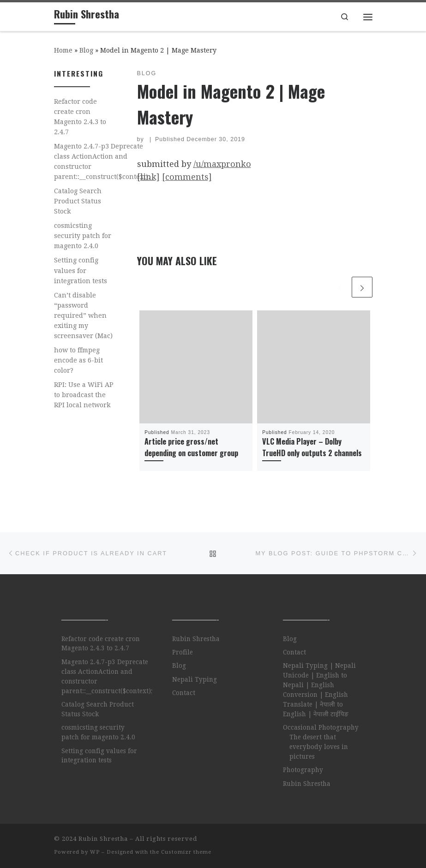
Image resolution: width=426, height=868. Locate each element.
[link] (148, 177)
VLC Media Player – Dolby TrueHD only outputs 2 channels (312, 447)
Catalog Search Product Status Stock (78, 201)
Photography (303, 770)
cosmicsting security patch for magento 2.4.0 (83, 236)
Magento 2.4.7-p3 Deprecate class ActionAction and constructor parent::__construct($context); (102, 161)
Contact (184, 693)
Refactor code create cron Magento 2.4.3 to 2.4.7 (80, 117)
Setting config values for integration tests (81, 270)
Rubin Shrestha (196, 639)
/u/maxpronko (222, 164)
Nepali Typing (195, 679)
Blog (86, 50)
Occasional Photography (321, 727)
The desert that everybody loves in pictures (319, 747)
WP (95, 852)
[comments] (187, 177)
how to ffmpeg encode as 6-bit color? (78, 360)
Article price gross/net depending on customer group (191, 447)
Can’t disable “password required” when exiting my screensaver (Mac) (83, 315)
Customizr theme (186, 852)
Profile (183, 652)
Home (63, 50)
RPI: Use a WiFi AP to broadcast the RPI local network (84, 395)
